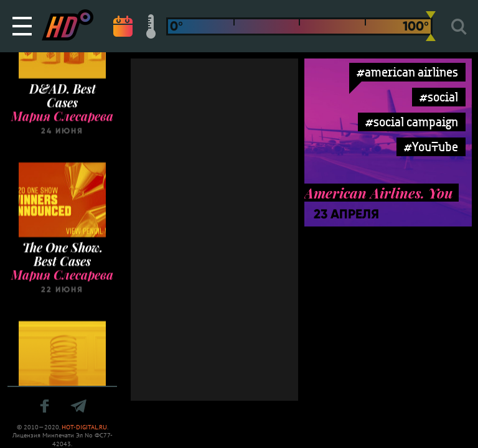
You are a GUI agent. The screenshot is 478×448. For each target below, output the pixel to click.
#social (439, 97)
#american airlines (407, 72)
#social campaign (412, 122)
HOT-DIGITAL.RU (84, 427)
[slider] (431, 26)
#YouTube (431, 147)
